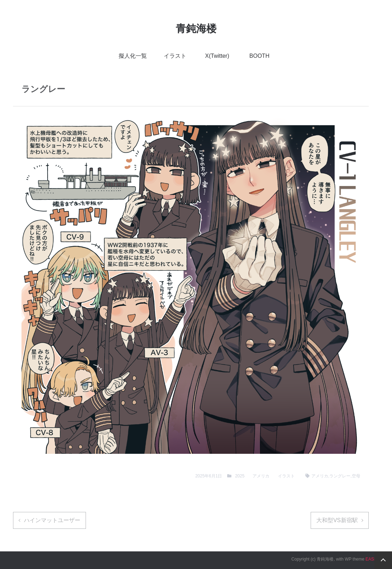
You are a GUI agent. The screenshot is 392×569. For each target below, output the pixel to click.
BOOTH (259, 56)
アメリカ (261, 476)
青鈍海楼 (196, 29)
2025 (240, 476)
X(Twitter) (217, 56)
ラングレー (340, 476)
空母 (356, 476)
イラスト (175, 56)
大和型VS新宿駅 (337, 520)
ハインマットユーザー (52, 520)
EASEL (372, 559)
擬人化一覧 (133, 56)
